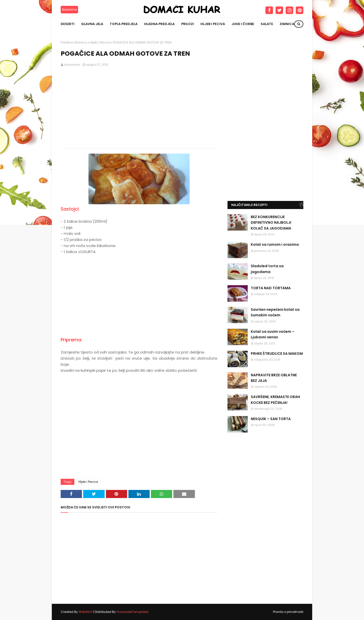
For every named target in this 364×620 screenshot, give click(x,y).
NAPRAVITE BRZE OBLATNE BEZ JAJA (274, 378)
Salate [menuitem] (267, 24)
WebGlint (86, 612)
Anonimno (72, 65)
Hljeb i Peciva (100, 42)
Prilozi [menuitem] (188, 24)
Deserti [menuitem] (68, 24)
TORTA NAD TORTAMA (271, 288)
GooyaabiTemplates (133, 612)
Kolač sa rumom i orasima (275, 244)
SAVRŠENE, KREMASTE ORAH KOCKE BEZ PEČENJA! (275, 400)
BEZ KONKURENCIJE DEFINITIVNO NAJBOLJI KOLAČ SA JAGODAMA (271, 223)
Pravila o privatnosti (288, 612)
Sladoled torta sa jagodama (267, 269)
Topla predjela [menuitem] (124, 24)
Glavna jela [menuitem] (92, 24)
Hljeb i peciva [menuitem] (213, 24)
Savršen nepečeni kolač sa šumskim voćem (275, 312)
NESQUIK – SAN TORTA (271, 419)
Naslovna (69, 9)
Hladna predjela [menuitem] (159, 24)
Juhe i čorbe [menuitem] (243, 24)
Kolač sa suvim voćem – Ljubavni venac (273, 334)
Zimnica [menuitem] (287, 24)
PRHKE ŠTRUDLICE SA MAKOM (277, 354)
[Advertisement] (139, 108)
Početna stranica (74, 42)
